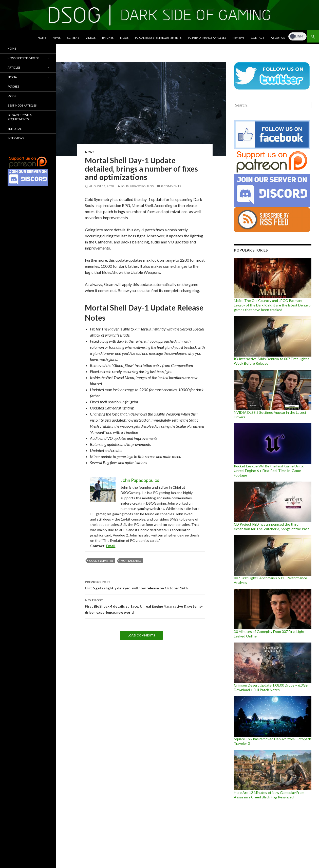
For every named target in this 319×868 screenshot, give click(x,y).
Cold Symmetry (101, 561)
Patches (108, 38)
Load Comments (141, 635)
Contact (258, 38)
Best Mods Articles (22, 105)
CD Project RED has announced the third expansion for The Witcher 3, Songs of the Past (271, 526)
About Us (278, 38)
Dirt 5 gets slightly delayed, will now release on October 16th (145, 585)
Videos (91, 38)
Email (111, 546)
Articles (14, 67)
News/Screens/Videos (23, 58)
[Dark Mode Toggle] (297, 36)
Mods (124, 38)
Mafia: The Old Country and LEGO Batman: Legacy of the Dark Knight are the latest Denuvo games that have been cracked (272, 305)
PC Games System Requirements (158, 38)
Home (42, 38)
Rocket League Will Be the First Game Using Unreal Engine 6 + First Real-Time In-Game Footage (269, 471)
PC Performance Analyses (207, 38)
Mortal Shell (131, 561)
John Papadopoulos (137, 186)
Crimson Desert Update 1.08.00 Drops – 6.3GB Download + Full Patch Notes (271, 687)
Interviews (16, 138)
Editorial (15, 129)
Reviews (238, 38)
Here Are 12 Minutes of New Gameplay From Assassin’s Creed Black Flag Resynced (269, 795)
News (57, 38)
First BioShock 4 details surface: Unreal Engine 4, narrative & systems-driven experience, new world (145, 606)
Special (13, 77)
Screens (73, 38)
